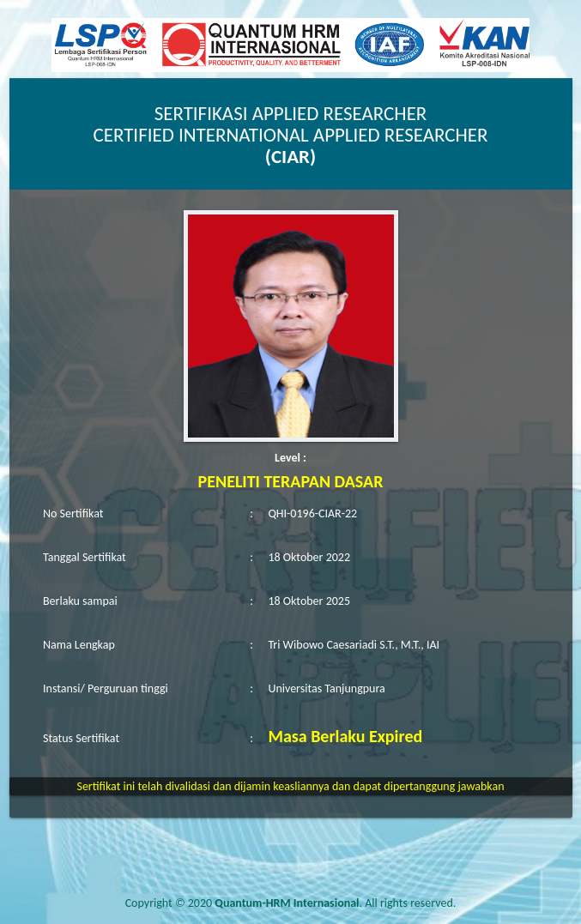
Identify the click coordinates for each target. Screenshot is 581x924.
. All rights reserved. (335, 903)
